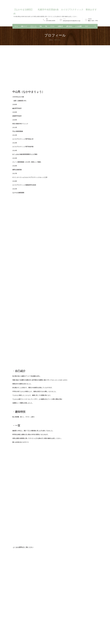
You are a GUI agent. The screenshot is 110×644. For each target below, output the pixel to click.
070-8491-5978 (51, 21)
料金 (41, 26)
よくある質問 (79, 26)
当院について (24, 26)
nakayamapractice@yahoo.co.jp (72, 21)
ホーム (16, 26)
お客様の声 (60, 26)
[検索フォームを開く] (95, 26)
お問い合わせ (69, 26)
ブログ (86, 26)
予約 (46, 26)
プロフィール (33, 26)
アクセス (52, 26)
